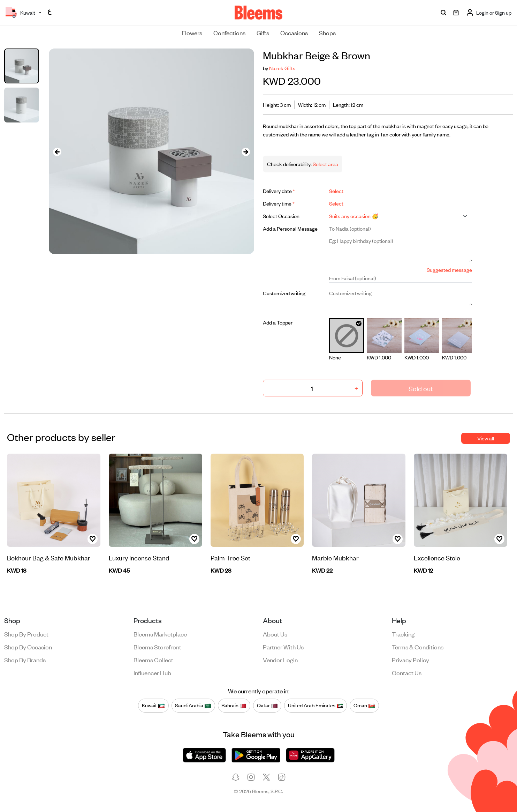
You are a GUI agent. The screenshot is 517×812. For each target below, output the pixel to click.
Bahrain (234, 705)
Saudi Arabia (193, 705)
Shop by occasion (28, 647)
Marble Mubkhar (335, 557)
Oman (364, 705)
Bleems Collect (153, 660)
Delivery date (279, 191)
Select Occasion (281, 216)
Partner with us (283, 647)
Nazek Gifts (282, 68)
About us (275, 634)
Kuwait (153, 705)
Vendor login (280, 660)
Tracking (403, 634)
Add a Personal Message (290, 228)
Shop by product (26, 634)
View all (486, 438)
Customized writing (284, 293)
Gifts (263, 32)
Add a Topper (278, 322)
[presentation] (57, 151)
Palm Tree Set (230, 557)
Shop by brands (25, 660)
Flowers (192, 32)
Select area (325, 164)
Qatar (267, 705)
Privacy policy (410, 660)
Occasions (294, 32)
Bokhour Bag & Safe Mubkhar (49, 557)
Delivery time (279, 203)
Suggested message (449, 270)
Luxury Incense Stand (139, 557)
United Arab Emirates (316, 705)
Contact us (407, 672)
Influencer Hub (152, 672)
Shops (327, 32)
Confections (229, 32)
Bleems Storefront (157, 647)
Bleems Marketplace (160, 634)
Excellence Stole (437, 557)
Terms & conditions (418, 647)
